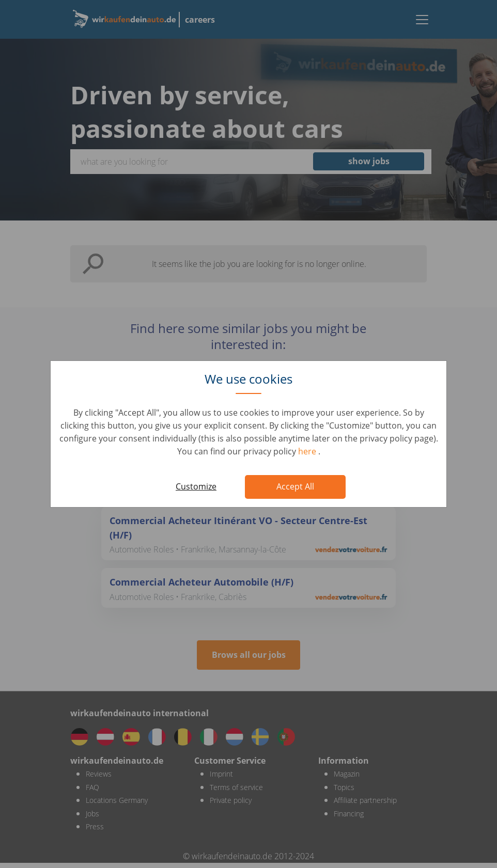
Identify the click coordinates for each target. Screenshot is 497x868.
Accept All (295, 486)
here (308, 451)
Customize (196, 486)
